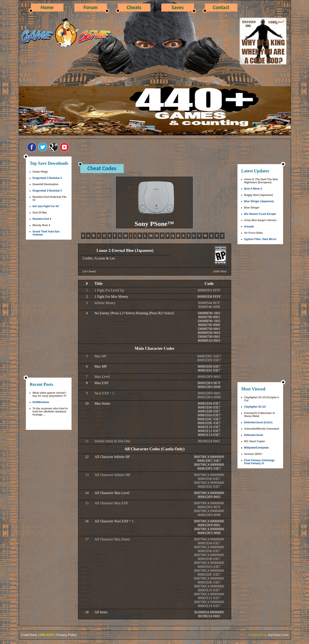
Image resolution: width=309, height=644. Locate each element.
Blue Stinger (252, 208)
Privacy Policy (66, 635)
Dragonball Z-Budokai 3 (47, 178)
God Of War (40, 213)
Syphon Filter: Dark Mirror (260, 239)
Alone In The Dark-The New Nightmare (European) (261, 181)
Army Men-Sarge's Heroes (260, 220)
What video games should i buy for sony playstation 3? (50, 394)
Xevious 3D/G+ (253, 454)
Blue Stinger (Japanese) (259, 201)
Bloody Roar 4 (41, 225)
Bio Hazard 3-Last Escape (260, 214)
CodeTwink (29, 635)
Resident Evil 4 (42, 219)
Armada (249, 227)
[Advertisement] (49, 309)
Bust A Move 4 (253, 189)
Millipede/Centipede (256, 448)
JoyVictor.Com (278, 635)
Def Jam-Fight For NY (46, 206)
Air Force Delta (253, 233)
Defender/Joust (254, 435)
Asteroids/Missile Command (262, 429)
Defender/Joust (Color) (258, 422)
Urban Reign (40, 172)
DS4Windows (41, 402)
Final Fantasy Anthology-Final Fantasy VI (260, 462)
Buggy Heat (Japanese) (259, 195)
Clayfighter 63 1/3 (255, 407)
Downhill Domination (46, 184)
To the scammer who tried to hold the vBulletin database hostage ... (50, 412)
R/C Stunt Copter (255, 441)
